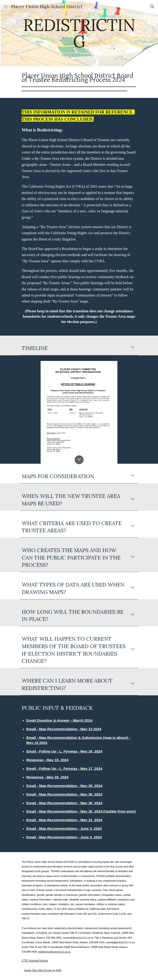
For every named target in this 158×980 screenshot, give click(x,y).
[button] (6, 6)
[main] (79, 33)
